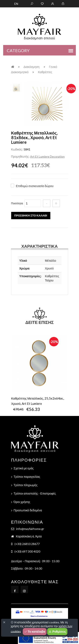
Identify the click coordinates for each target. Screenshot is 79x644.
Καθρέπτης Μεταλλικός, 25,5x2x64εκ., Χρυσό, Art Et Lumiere (38, 401)
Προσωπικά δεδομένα (28, 510)
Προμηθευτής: (20, 156)
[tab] (16, 87)
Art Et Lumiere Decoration (47, 156)
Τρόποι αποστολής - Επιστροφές (35, 493)
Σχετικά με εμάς (24, 468)
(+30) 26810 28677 (27, 544)
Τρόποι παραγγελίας (27, 477)
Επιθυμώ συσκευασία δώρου (35, 186)
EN (16, 4)
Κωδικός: (17, 149)
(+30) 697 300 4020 (27, 551)
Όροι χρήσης (22, 502)
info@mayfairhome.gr (30, 529)
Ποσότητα (17, 203)
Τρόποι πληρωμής (26, 485)
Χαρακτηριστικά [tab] (39, 246)
